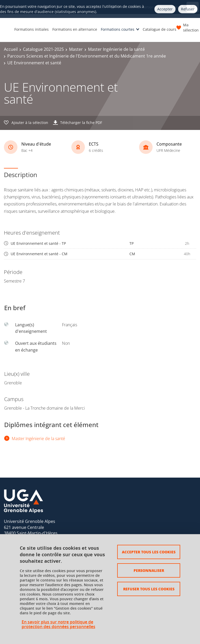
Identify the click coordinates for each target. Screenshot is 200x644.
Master (76, 49)
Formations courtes (118, 29)
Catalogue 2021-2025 (43, 49)
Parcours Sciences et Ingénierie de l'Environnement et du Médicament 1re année (87, 56)
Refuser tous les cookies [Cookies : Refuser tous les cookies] (149, 589)
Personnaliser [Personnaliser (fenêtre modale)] (149, 570)
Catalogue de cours (160, 29)
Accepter (165, 9)
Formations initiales (32, 29)
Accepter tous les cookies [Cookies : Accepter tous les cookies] (149, 552)
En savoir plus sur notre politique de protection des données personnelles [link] (58, 624)
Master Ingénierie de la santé (116, 49)
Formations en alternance (75, 29)
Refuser (188, 9)
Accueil (11, 49)
